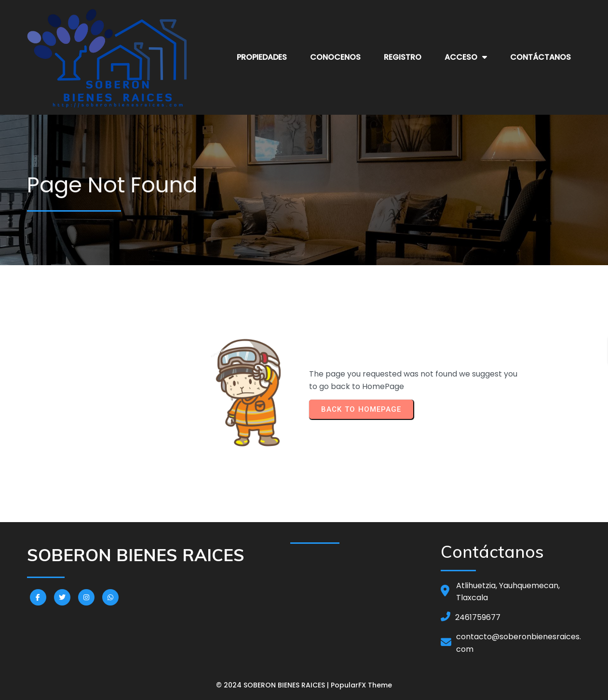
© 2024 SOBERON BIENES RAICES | (273, 685)
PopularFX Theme (361, 685)
